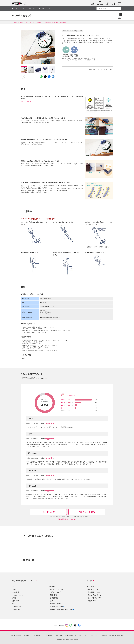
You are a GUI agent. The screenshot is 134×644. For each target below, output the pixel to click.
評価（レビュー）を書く (87, 512)
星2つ (63, 408)
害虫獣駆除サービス (94, 592)
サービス (90, 581)
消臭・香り (16, 601)
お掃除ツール (16, 610)
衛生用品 (53, 586)
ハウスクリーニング (94, 586)
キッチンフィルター (18, 595)
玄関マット (16, 589)
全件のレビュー (71, 396)
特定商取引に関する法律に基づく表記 (113, 636)
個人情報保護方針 (71, 636)
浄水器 (14, 598)
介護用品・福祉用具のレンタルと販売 (61, 610)
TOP (12, 636)
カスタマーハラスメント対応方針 (53, 636)
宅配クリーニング (55, 592)
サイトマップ (95, 636)
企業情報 (19, 636)
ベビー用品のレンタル (57, 607)
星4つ (63, 402)
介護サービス (92, 601)
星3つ (63, 405)
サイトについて (83, 636)
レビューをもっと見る (48, 512)
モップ (14, 586)
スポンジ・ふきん (18, 607)
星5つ (63, 400)
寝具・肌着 (53, 595)
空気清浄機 (16, 592)
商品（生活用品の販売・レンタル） (24, 581)
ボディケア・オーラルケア (58, 589)
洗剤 (14, 604)
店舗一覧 (27, 636)
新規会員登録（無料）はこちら (67, 519)
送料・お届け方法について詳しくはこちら (101, 69)
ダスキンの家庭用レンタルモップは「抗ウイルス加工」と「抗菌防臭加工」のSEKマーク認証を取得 (39, 22)
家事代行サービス (93, 589)
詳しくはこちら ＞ (26, 101)
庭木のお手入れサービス (95, 595)
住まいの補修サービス (94, 598)
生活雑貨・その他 (55, 604)
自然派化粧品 (54, 598)
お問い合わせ (36, 636)
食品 (52, 601)
